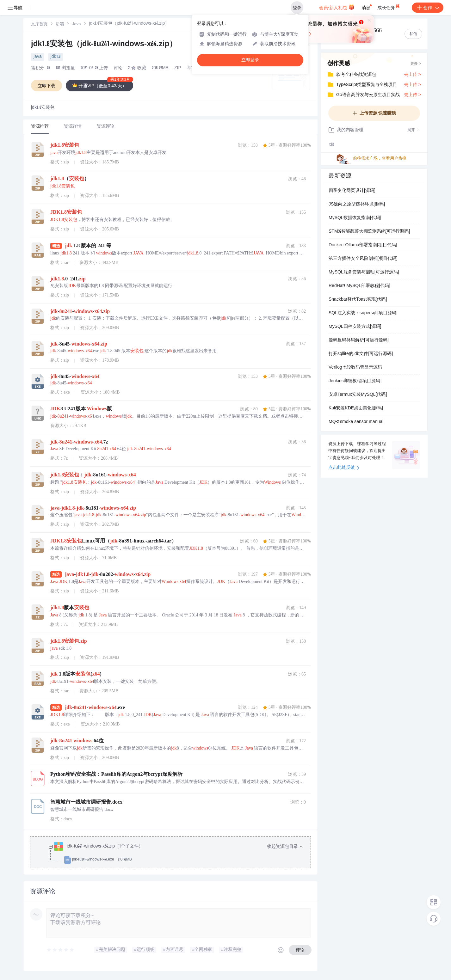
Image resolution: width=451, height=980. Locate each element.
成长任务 (389, 6)
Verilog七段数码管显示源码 (355, 368)
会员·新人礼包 (337, 7)
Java (76, 24)
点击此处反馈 (344, 468)
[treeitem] (176, 853)
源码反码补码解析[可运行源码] (359, 340)
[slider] (61, 950)
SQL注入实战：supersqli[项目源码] (363, 313)
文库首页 (39, 24)
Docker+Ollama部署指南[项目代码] (363, 245)
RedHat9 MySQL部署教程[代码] (359, 286)
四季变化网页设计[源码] (352, 191)
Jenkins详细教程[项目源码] (355, 381)
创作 (428, 8)
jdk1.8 (56, 57)
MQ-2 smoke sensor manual (356, 422)
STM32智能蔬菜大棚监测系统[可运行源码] (369, 232)
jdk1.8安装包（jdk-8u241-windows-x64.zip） (104, 45)
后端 (60, 24)
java (38, 57)
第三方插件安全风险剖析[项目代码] (363, 259)
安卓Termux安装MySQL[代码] (358, 395)
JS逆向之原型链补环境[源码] (357, 205)
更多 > (416, 64)
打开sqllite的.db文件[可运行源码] (361, 354)
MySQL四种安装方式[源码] (355, 327)
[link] (39, 24)
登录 (297, 8)
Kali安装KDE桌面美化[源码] (356, 408)
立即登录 (250, 60)
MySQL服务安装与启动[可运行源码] (364, 273)
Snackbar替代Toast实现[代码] (358, 300)
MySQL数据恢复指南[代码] (355, 218)
